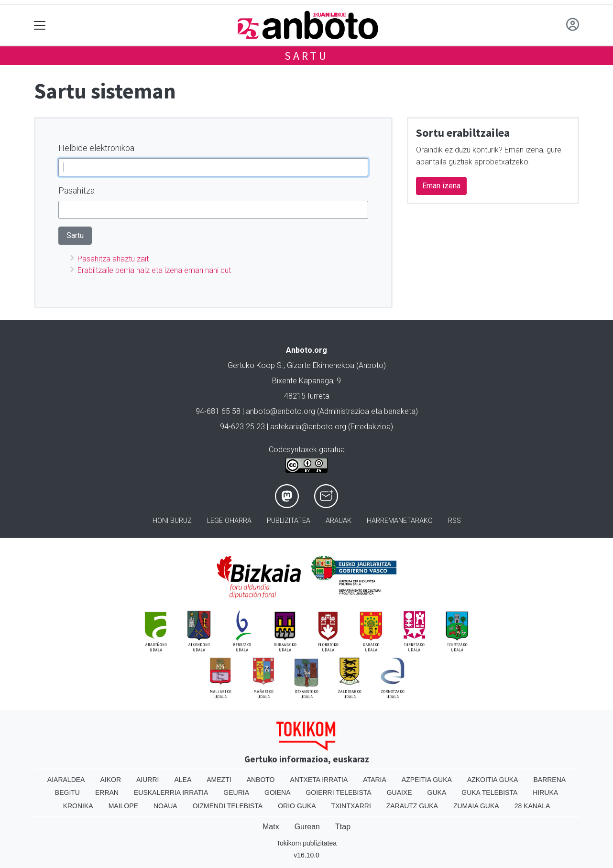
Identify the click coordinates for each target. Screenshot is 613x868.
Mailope (123, 806)
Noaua (165, 806)
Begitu (67, 792)
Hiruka (545, 792)
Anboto (261, 780)
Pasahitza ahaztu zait (113, 259)
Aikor (110, 780)
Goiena (277, 792)
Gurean (307, 827)
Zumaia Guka (476, 806)
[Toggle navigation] (40, 25)
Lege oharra (229, 521)
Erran (107, 792)
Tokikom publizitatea (306, 843)
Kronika (78, 806)
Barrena (549, 780)
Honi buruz (172, 521)
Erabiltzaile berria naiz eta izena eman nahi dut (154, 270)
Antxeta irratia (319, 780)
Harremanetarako (400, 521)
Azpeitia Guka (427, 780)
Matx (271, 827)
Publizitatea (289, 521)
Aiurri (148, 780)
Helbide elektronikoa (96, 148)
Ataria (375, 780)
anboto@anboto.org (280, 411)
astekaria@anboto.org (308, 427)
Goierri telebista (338, 792)
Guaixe (400, 792)
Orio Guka (297, 806)
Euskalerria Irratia (171, 792)
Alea (183, 780)
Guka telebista (489, 792)
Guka (437, 792)
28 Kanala (532, 806)
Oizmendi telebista (228, 806)
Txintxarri (351, 806)
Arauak (339, 521)
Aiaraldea (66, 780)
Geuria (236, 792)
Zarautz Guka (412, 806)
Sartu (306, 56)
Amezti (219, 780)
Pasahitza (77, 190)
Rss (454, 521)
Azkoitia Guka (493, 780)
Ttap (343, 827)
